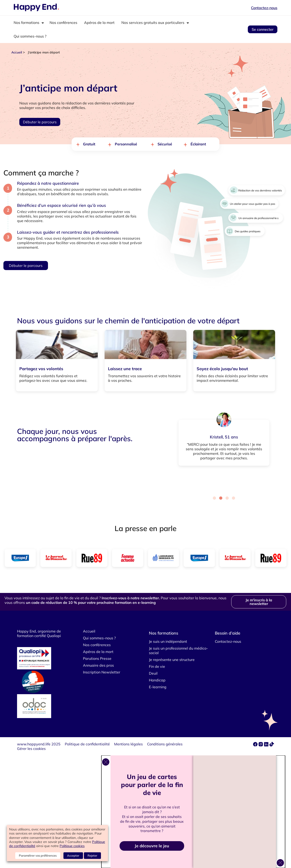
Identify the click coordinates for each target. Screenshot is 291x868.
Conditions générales (165, 744)
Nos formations (26, 23)
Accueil (17, 52)
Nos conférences (63, 23)
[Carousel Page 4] (233, 498)
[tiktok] (272, 745)
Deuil (153, 673)
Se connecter (263, 29)
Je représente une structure (172, 660)
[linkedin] (266, 745)
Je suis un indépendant (168, 641)
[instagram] (261, 745)
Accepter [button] (73, 855)
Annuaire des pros (98, 665)
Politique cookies (72, 846)
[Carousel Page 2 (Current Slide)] (221, 498)
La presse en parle (145, 528)
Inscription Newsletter (102, 672)
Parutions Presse (97, 658)
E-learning (158, 687)
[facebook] (256, 745)
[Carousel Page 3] (227, 498)
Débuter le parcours (40, 122)
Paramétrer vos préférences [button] (38, 855)
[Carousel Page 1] (214, 498)
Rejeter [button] (92, 855)
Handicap (157, 680)
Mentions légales (128, 744)
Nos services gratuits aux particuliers (153, 23)
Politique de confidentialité (87, 744)
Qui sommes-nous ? (30, 36)
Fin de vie (157, 666)
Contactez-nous (264, 8)
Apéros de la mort (99, 23)
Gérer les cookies (31, 749)
